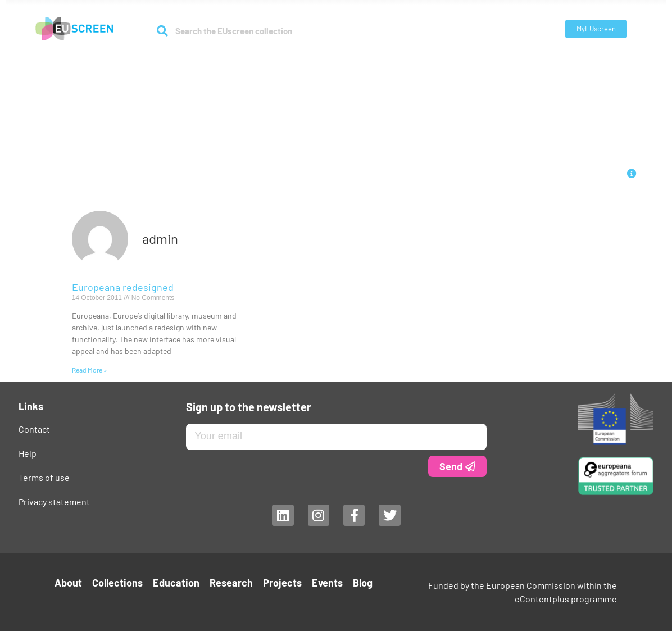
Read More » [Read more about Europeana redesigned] (89, 370)
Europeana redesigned (123, 287)
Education (308, 63)
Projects (415, 63)
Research (363, 63)
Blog (488, 63)
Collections (249, 63)
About (193, 63)
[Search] (163, 31)
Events (456, 63)
